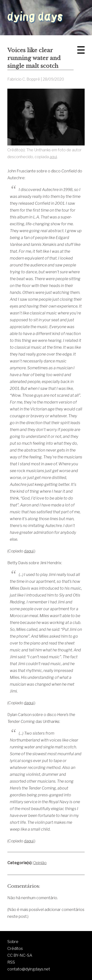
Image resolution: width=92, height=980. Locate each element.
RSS (11, 962)
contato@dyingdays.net (29, 969)
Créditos (15, 949)
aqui (53, 157)
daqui (29, 551)
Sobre (13, 942)
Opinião (40, 863)
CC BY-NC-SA (20, 955)
